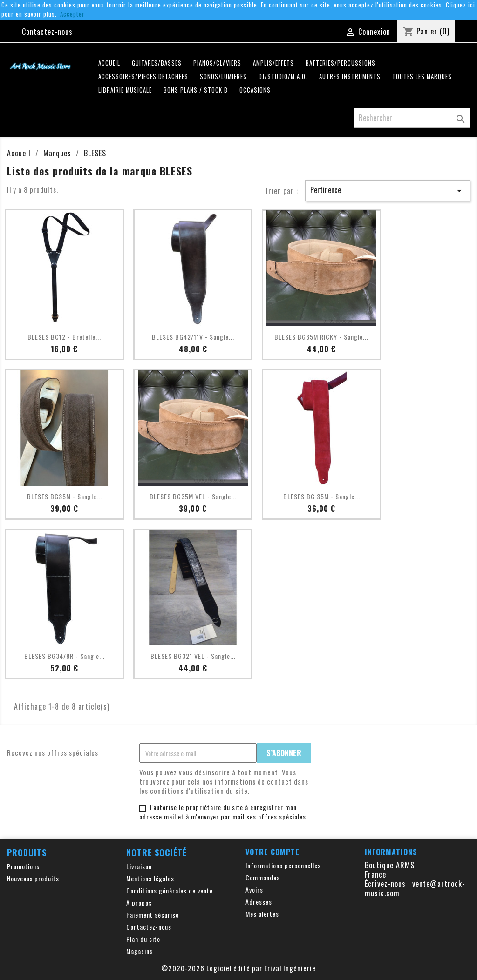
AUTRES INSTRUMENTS (350, 77)
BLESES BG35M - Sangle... (65, 496)
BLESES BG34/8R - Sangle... (65, 656)
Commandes (263, 877)
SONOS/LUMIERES (223, 77)
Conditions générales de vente (170, 890)
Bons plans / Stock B (196, 90)
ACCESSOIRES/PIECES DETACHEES (143, 77)
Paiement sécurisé (153, 915)
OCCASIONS (255, 90)
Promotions (23, 866)
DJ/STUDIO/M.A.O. (283, 77)
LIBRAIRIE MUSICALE (125, 90)
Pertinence (388, 190)
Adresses (259, 902)
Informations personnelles (283, 865)
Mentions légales (150, 878)
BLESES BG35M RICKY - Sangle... (321, 337)
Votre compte (273, 852)
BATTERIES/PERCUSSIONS (341, 63)
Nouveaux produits (33, 878)
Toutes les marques (422, 77)
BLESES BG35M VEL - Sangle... (193, 496)
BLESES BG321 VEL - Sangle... (193, 656)
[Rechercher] (412, 118)
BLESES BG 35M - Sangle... (322, 496)
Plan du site (143, 939)
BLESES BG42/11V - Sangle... (193, 337)
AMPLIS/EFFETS (273, 63)
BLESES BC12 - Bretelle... (64, 337)
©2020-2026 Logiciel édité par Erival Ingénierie (238, 968)
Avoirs (254, 889)
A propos (139, 903)
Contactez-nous (47, 32)
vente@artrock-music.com (415, 888)
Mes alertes (262, 914)
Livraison (139, 866)
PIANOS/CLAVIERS (217, 63)
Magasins (140, 951)
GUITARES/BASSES (157, 63)
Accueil (109, 63)
